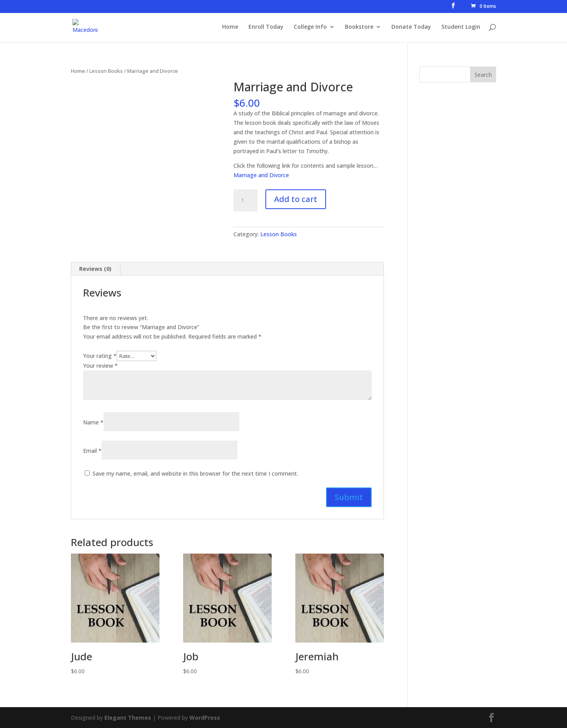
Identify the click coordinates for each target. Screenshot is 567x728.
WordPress (205, 718)
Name (93, 422)
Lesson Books (106, 71)
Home (230, 28)
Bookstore (359, 28)
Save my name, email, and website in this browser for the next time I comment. (195, 473)
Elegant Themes (128, 718)
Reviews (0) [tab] (95, 269)
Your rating (100, 356)
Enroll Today (266, 28)
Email (92, 451)
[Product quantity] (245, 200)
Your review (100, 366)
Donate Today (411, 28)
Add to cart (296, 199)
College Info (310, 28)
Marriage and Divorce (261, 175)
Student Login (461, 28)
